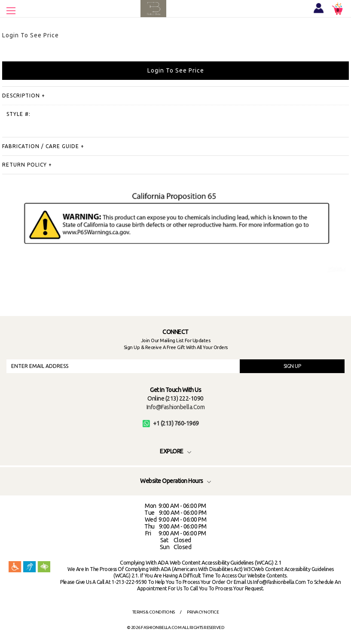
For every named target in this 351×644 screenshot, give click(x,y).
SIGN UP (292, 366)
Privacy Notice (203, 612)
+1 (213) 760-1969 (171, 423)
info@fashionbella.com (176, 407)
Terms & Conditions (154, 612)
